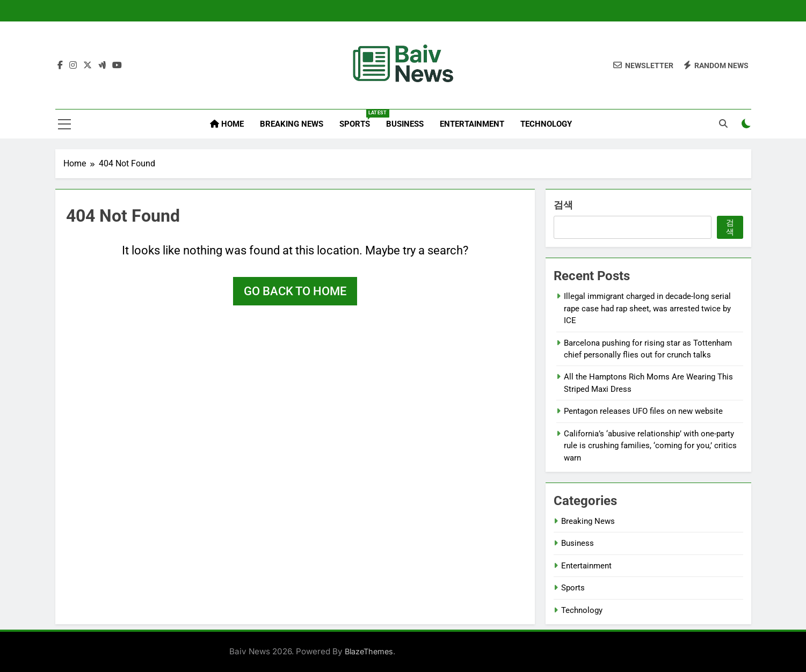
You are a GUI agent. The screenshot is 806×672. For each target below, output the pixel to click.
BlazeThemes (369, 651)
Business (405, 124)
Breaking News (292, 124)
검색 (563, 205)
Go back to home (295, 291)
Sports (359, 119)
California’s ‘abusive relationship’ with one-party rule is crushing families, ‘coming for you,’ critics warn (650, 446)
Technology (546, 124)
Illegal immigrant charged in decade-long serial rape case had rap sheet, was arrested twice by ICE (647, 308)
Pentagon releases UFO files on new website (643, 411)
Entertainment (472, 124)
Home (227, 124)
